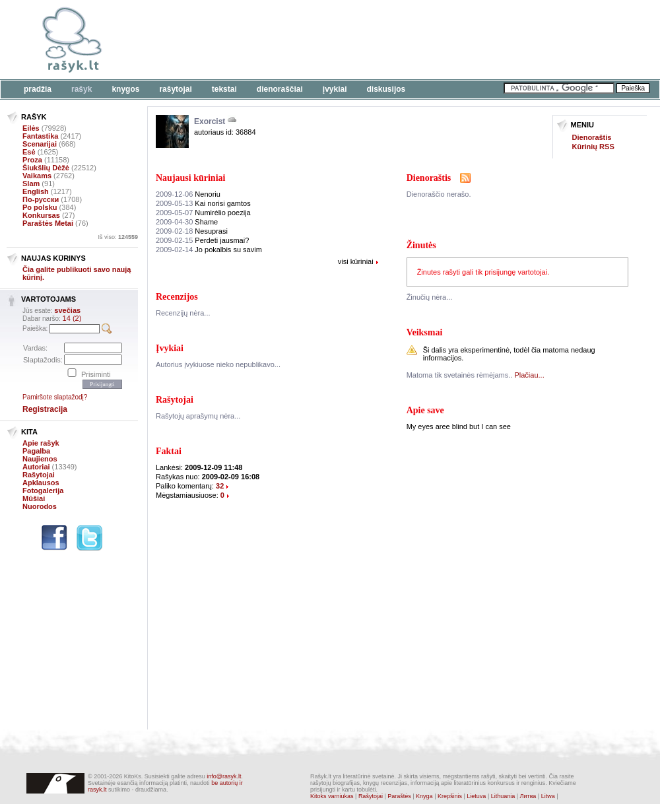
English (36, 191)
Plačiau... (529, 375)
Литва (528, 796)
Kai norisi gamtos (203, 203)
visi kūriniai (356, 261)
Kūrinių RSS (593, 147)
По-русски (41, 199)
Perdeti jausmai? (202, 240)
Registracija (45, 409)
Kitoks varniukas (332, 796)
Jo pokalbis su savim (209, 250)
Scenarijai (40, 144)
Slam (31, 184)
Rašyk (82, 89)
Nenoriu (188, 194)
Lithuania (503, 796)
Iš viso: (118, 237)
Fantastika (40, 136)
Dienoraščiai (280, 89)
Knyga (424, 796)
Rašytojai (175, 89)
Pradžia (38, 89)
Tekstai (224, 89)
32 (220, 486)
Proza (32, 160)
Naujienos (40, 459)
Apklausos (41, 483)
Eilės (31, 128)
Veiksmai (425, 332)
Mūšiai (34, 498)
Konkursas (41, 215)
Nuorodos (40, 506)
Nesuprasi (192, 231)
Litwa (548, 796)
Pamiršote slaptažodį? (55, 397)
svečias (67, 310)
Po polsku (40, 207)
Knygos (125, 89)
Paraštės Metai (48, 223)
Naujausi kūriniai (190, 178)
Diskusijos (386, 89)
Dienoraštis (592, 137)
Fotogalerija (43, 491)
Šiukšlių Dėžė (46, 168)
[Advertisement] (203, 48)
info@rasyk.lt (224, 776)
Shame (187, 222)
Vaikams (37, 176)
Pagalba (36, 451)
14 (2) (72, 318)
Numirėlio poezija (203, 213)
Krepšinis (450, 796)
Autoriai (36, 467)
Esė (29, 152)
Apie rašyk (41, 443)
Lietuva (476, 796)
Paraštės (399, 796)
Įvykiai (335, 89)
